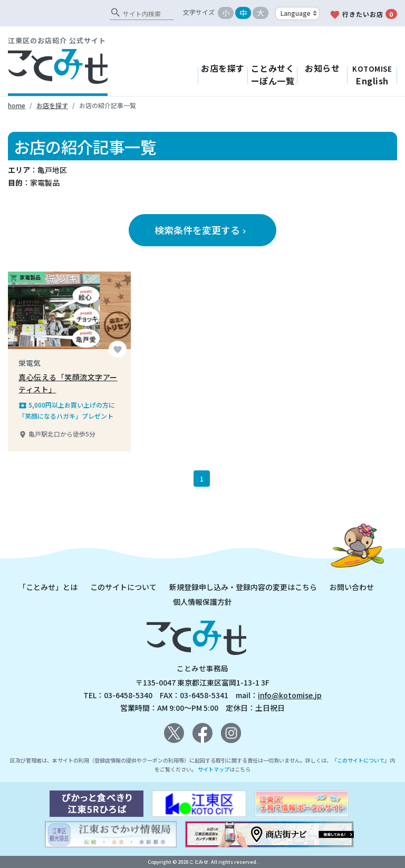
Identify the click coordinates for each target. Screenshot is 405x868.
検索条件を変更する (201, 230)
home (17, 105)
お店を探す (223, 68)
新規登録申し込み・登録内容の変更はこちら (243, 587)
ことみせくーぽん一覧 (273, 74)
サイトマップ (214, 769)
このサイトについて (123, 587)
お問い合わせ (352, 587)
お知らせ (322, 68)
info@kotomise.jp (290, 695)
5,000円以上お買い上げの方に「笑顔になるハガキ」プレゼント (67, 410)
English (372, 75)
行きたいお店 (363, 15)
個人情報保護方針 (202, 602)
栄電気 (30, 363)
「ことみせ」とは (48, 587)
